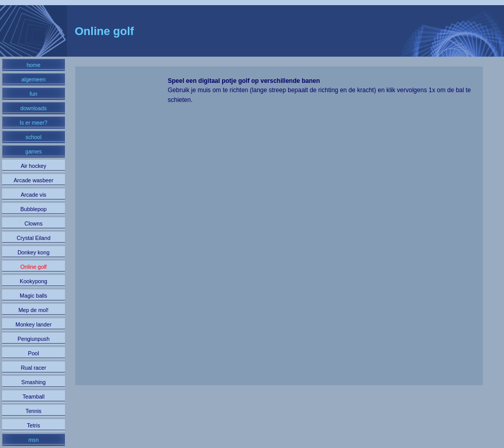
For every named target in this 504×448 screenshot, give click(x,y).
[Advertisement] (122, 231)
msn (33, 440)
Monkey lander (33, 324)
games (33, 151)
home (34, 65)
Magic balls (33, 296)
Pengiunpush (33, 339)
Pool (33, 353)
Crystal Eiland (33, 238)
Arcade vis (33, 195)
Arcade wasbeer (33, 180)
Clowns (34, 223)
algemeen (34, 79)
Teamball (34, 397)
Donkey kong (33, 252)
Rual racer (33, 368)
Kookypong (33, 281)
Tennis (34, 411)
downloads (34, 108)
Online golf (34, 267)
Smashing (33, 382)
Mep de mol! (34, 310)
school (34, 137)
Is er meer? (33, 123)
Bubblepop (34, 209)
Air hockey (33, 166)
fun (34, 94)
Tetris (33, 425)
